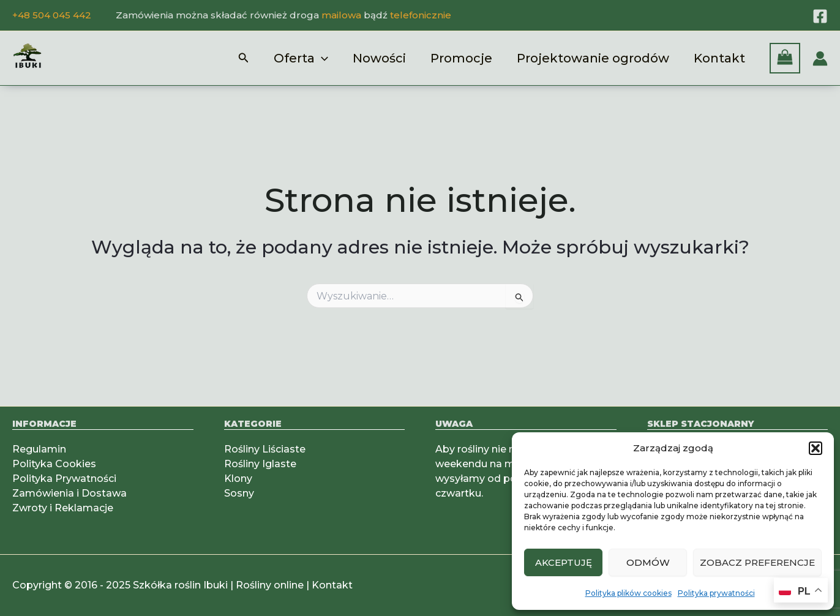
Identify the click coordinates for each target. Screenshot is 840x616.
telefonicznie (421, 15)
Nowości (379, 58)
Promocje (461, 58)
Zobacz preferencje (757, 562)
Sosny (239, 493)
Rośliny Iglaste (260, 464)
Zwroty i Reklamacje (63, 508)
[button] (816, 448)
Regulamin (39, 449)
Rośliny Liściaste (265, 449)
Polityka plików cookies (628, 593)
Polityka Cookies (54, 464)
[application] (321, 58)
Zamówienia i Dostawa (69, 493)
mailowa (341, 15)
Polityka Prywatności (64, 479)
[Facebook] (820, 16)
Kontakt (719, 58)
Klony (238, 479)
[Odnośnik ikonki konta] (820, 58)
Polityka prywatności (716, 593)
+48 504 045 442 (52, 15)
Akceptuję (564, 562)
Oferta (301, 58)
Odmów (648, 562)
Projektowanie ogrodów (593, 58)
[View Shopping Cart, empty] (785, 58)
